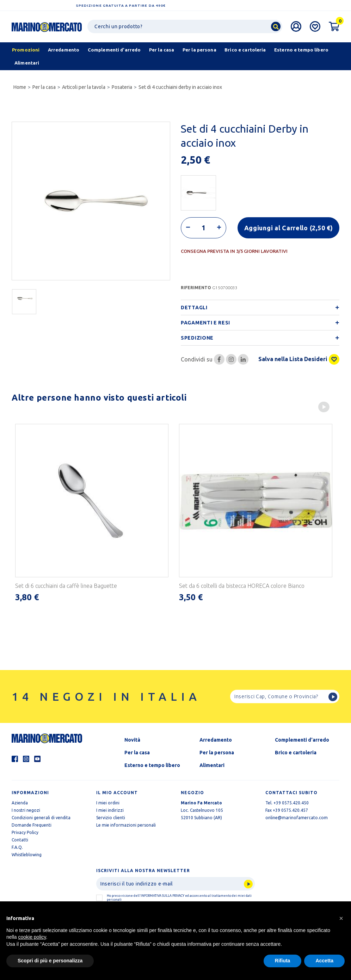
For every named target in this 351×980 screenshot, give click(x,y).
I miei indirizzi (110, 810)
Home (20, 87)
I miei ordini (108, 802)
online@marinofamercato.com (297, 817)
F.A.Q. (17, 847)
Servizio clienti (111, 817)
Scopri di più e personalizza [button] (50, 961)
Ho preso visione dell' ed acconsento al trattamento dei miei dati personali (179, 897)
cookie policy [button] (32, 937)
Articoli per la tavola (84, 87)
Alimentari (212, 765)
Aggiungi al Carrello (289, 227)
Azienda (20, 802)
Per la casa (44, 87)
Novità (132, 739)
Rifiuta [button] (283, 961)
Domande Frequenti (32, 825)
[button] (341, 918)
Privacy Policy (25, 832)
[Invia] (175, 883)
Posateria (122, 87)
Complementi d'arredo (302, 739)
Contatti (20, 839)
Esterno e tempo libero (152, 765)
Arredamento (216, 739)
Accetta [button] (324, 961)
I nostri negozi (26, 810)
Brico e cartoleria (296, 752)
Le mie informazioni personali (126, 825)
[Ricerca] (185, 26)
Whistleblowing (27, 854)
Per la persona (217, 752)
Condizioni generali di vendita (41, 817)
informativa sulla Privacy (162, 895)
